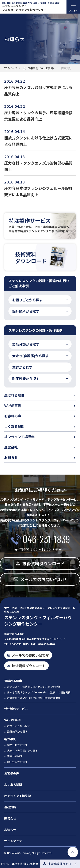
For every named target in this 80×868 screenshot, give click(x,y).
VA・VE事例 (12, 720)
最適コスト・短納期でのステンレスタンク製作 (34, 687)
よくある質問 (14, 426)
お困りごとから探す (19, 726)
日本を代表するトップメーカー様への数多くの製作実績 (39, 692)
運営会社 (11, 447)
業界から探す (15, 756)
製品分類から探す (17, 745)
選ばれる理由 (14, 395)
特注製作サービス (16, 709)
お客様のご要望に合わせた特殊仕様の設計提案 (34, 698)
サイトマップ (13, 841)
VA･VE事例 (13, 406)
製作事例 (10, 739)
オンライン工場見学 (19, 437)
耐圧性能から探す (17, 762)
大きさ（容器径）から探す (22, 751)
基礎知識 (10, 807)
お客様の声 (13, 416)
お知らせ (11, 457)
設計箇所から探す (17, 731)
